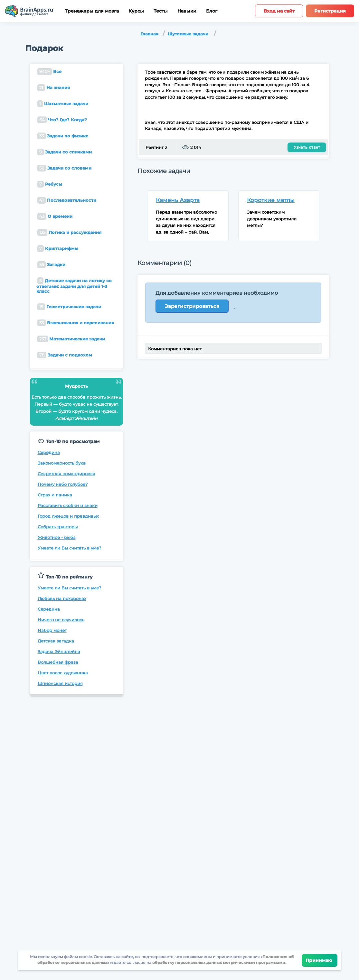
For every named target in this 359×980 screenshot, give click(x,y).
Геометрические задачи (69, 307)
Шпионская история (60, 683)
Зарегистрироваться (192, 306)
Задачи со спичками (65, 152)
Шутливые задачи (188, 34)
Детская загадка (56, 641)
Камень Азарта (178, 200)
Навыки (187, 11)
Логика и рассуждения (69, 232)
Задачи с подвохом (65, 355)
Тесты (161, 11)
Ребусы (50, 184)
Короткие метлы (271, 200)
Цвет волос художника (63, 673)
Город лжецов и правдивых (68, 516)
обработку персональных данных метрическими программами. (219, 962)
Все (49, 72)
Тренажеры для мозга (92, 11)
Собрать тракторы (58, 527)
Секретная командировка (66, 474)
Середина (49, 452)
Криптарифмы (58, 249)
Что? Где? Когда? (62, 120)
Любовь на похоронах (62, 598)
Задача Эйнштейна (59, 652)
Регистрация (330, 11)
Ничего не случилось (61, 620)
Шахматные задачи (63, 104)
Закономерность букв (62, 463)
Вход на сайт (279, 11)
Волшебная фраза (58, 662)
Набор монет (52, 630)
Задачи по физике (63, 136)
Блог (212, 11)
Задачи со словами (64, 168)
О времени (55, 216)
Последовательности (67, 200)
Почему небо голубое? (63, 484)
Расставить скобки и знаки (68, 505)
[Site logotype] (29, 11)
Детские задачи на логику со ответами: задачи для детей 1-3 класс (74, 286)
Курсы (136, 11)
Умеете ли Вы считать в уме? (69, 548)
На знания (54, 88)
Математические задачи (71, 339)
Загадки (51, 265)
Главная (149, 34)
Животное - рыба (57, 537)
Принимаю (320, 960)
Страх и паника (55, 495)
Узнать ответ (307, 147)
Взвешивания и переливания (76, 323)
